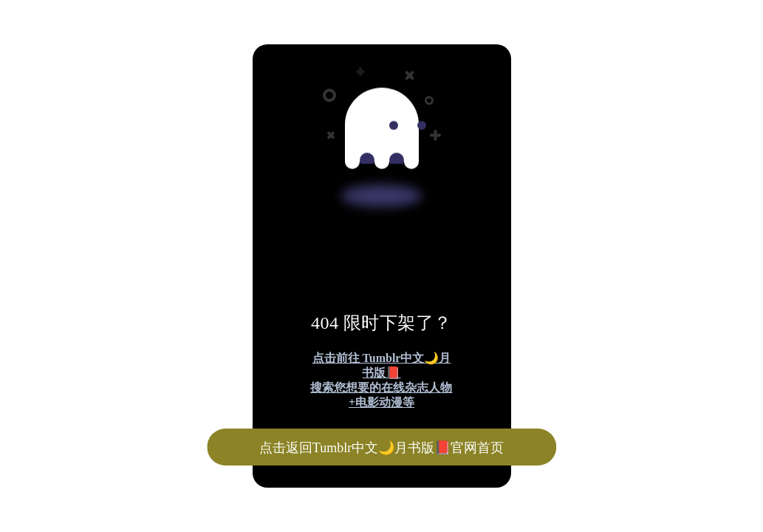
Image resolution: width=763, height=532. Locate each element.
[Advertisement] (381, 109)
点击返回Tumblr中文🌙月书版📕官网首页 (381, 448)
